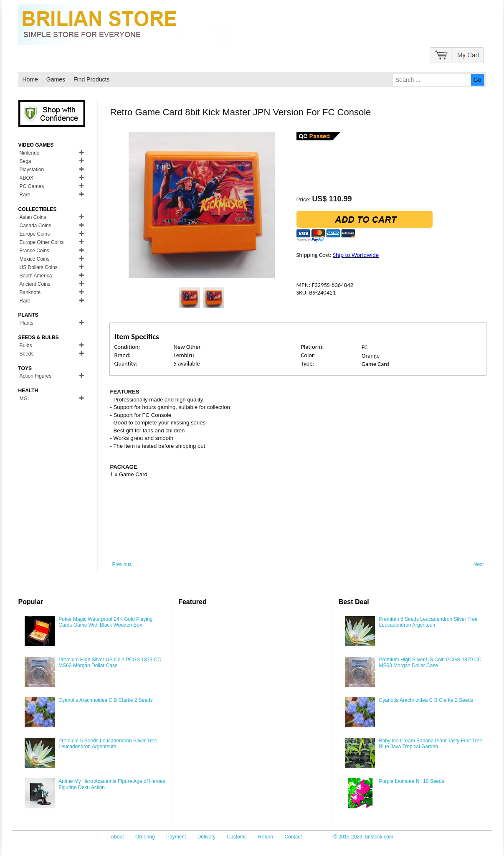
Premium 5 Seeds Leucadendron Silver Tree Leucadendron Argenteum (108, 744)
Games (56, 79)
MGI (24, 399)
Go (477, 80)
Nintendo (30, 153)
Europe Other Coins (42, 242)
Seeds (27, 354)
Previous (122, 564)
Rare (25, 195)
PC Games (32, 186)
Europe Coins (35, 234)
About (117, 837)
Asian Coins (33, 217)
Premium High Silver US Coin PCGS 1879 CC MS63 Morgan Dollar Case (110, 663)
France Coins (34, 251)
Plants (27, 323)
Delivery (206, 837)
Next (479, 564)
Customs (237, 837)
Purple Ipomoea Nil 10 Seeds (412, 781)
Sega (25, 161)
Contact (293, 837)
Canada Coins (35, 226)
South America (36, 276)
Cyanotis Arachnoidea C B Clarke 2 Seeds (105, 700)
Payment (176, 837)
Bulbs (26, 345)
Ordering (145, 837)
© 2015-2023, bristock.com (363, 837)
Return (266, 837)
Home (30, 79)
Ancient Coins (35, 284)
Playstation (32, 170)
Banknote (30, 292)
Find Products (91, 79)
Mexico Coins (35, 259)
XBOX (27, 178)
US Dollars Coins (39, 267)
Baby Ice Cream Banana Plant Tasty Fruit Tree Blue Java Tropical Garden (431, 744)
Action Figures (36, 376)
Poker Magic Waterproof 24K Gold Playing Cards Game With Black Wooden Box (105, 622)
